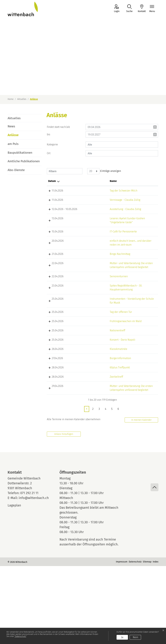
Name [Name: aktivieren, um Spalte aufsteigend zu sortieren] (80, 181)
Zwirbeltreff (83, 447)
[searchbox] (122, 145)
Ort (49, 153)
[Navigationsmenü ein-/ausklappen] (152, 9)
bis (48, 134)
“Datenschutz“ (20, 636)
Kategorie (52, 144)
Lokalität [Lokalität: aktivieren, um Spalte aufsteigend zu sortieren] (110, 181)
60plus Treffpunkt (86, 438)
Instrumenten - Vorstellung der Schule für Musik (86, 346)
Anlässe (17, 136)
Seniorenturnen (85, 308)
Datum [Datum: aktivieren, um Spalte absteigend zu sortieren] (52, 181)
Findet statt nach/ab (58, 127)
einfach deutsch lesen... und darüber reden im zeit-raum (88, 264)
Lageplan (17, 583)
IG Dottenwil (142, 204)
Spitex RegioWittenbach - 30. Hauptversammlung (89, 328)
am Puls (13, 144)
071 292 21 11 (29, 571)
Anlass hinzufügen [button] (64, 512)
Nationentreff (84, 389)
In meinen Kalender (141, 498)
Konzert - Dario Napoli (89, 410)
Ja (122, 637)
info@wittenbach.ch (34, 576)
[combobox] (122, 145)
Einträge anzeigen (104, 171)
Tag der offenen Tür (87, 359)
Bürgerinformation (87, 428)
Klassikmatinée (85, 419)
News (11, 126)
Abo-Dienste (16, 170)
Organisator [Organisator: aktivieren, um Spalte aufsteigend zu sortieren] (142, 181)
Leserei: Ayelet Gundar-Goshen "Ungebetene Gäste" (88, 234)
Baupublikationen (20, 153)
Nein (135, 637)
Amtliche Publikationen (24, 161)
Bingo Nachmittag (87, 277)
